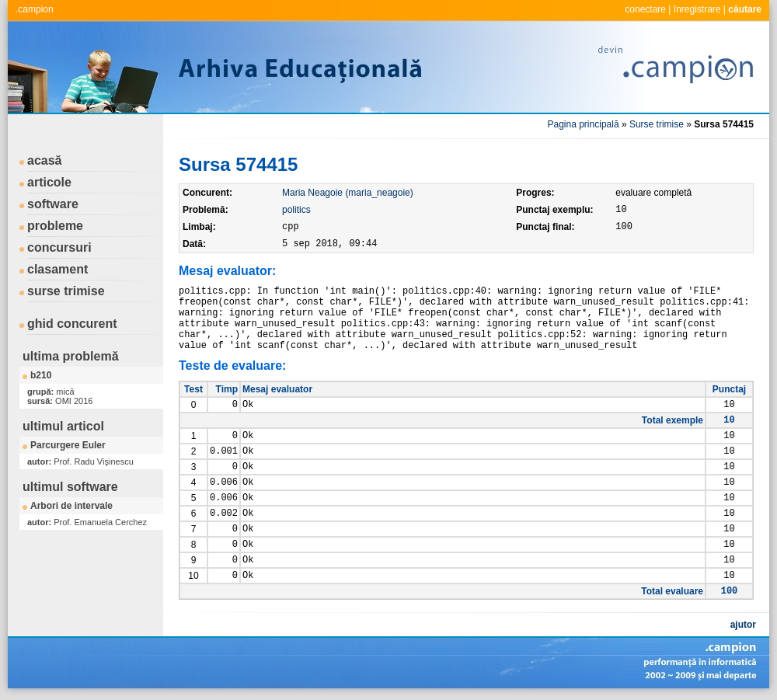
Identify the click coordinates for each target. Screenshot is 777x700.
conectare (645, 9)
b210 (41, 375)
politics (296, 210)
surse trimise (66, 291)
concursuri (59, 247)
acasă (45, 160)
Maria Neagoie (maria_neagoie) (348, 193)
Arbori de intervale (71, 506)
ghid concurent (72, 324)
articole (49, 182)
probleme (55, 226)
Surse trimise (657, 124)
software (53, 204)
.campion (35, 9)
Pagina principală (584, 124)
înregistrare (697, 9)
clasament (57, 269)
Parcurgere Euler (68, 445)
